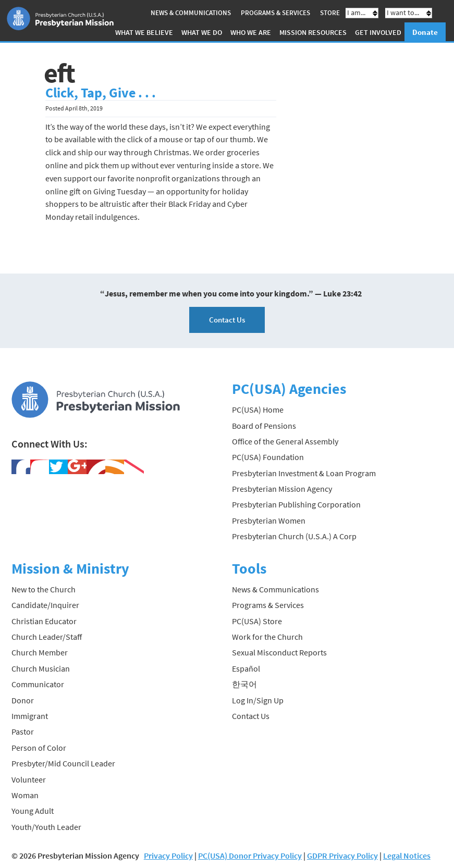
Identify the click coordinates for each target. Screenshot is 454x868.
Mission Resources (313, 32)
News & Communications (191, 13)
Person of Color (39, 748)
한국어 (244, 684)
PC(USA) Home (258, 410)
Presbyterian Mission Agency (282, 489)
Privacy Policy (168, 855)
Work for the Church (267, 637)
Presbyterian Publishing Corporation (296, 504)
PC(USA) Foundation (268, 457)
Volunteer (29, 779)
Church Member (40, 652)
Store (330, 13)
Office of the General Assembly (285, 441)
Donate (425, 32)
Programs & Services (275, 13)
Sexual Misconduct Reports (279, 652)
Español (246, 668)
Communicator (38, 684)
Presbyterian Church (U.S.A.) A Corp (294, 536)
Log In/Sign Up (258, 700)
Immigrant (30, 716)
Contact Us (227, 320)
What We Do (202, 32)
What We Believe (144, 32)
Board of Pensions (264, 426)
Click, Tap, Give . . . (101, 93)
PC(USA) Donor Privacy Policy (250, 855)
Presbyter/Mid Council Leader (63, 763)
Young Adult (33, 811)
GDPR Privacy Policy (342, 855)
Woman (25, 795)
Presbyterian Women (269, 520)
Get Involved (378, 32)
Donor (23, 700)
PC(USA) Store (257, 621)
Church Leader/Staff (47, 637)
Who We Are (251, 32)
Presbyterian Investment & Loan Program (304, 473)
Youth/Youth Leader (46, 827)
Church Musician (41, 668)
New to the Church (44, 589)
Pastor (23, 731)
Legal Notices (407, 855)
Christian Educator (44, 621)
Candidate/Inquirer (45, 605)
